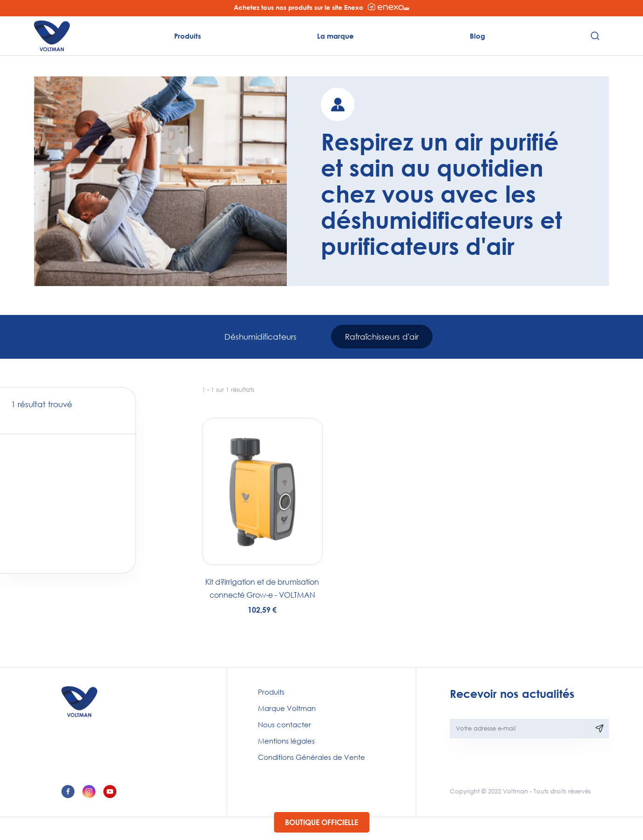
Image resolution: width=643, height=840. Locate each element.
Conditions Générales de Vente (311, 757)
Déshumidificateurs (261, 337)
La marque (335, 36)
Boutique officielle (321, 822)
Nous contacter (284, 724)
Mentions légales (286, 741)
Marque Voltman (287, 708)
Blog (477, 36)
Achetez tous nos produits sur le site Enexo (321, 7)
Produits (188, 36)
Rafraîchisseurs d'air (382, 337)
